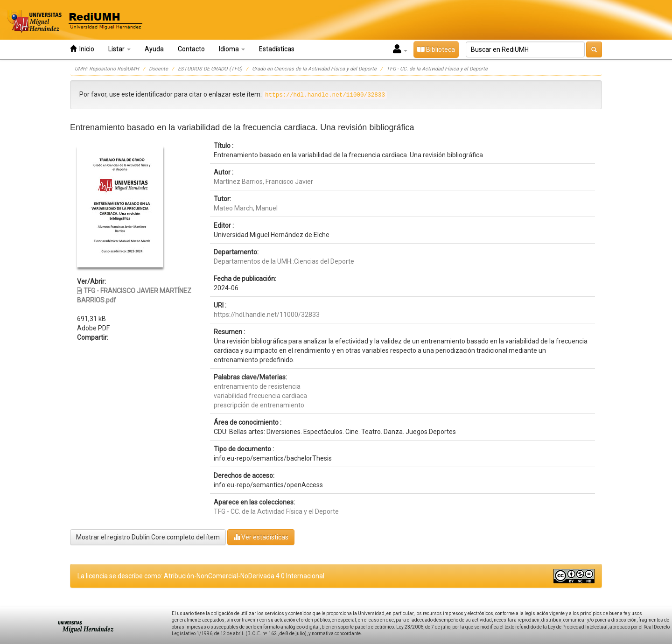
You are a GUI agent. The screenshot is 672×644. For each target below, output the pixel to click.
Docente (158, 69)
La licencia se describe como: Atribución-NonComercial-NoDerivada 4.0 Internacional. (202, 576)
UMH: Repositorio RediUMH (107, 69)
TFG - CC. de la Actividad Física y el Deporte (437, 69)
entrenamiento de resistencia (257, 386)
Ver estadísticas (261, 537)
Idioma (232, 49)
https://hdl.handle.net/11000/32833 (267, 315)
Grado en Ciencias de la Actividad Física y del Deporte (314, 69)
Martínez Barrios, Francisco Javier (263, 182)
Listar (119, 49)
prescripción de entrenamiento (259, 405)
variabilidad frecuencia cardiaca (260, 396)
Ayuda (154, 49)
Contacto (191, 49)
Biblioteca (436, 49)
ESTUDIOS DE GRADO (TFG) (210, 69)
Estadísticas (277, 49)
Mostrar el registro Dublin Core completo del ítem (148, 537)
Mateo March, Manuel (246, 208)
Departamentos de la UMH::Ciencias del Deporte (284, 261)
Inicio (82, 49)
